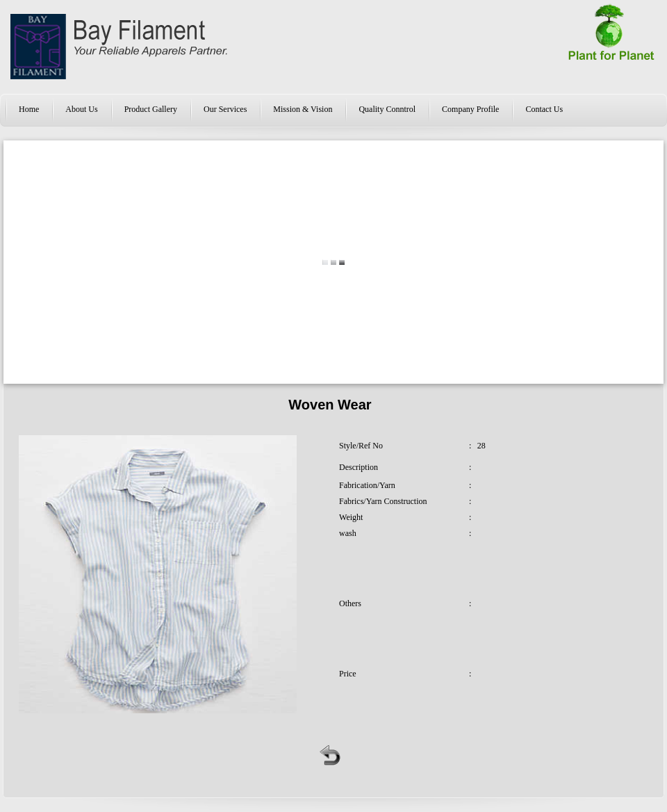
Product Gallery (151, 109)
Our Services (225, 109)
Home (29, 109)
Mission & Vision (303, 109)
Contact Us (544, 109)
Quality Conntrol (387, 109)
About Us (81, 109)
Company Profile (470, 109)
